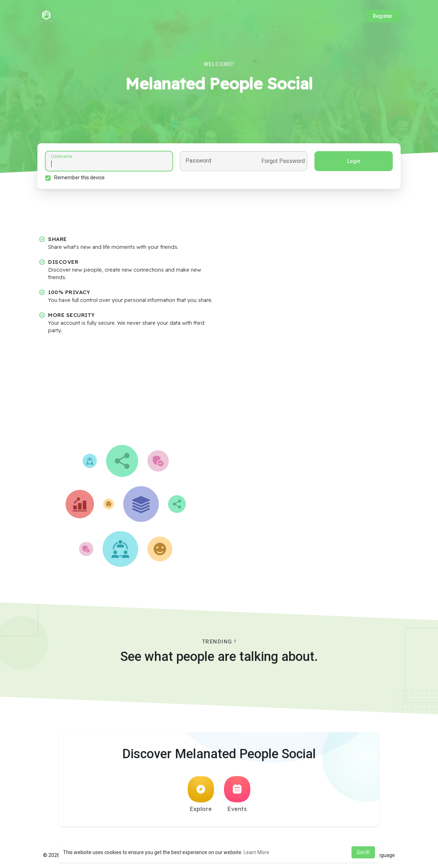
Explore (201, 796)
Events (237, 796)
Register (383, 16)
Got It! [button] (363, 852)
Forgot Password (282, 162)
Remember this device (80, 179)
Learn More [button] (256, 852)
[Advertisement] (219, 394)
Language (381, 857)
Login (353, 162)
